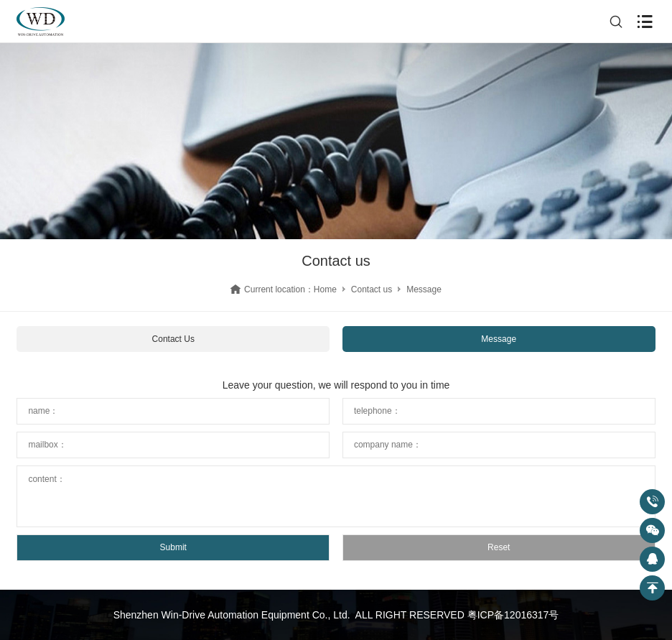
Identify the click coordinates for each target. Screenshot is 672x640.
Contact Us (173, 339)
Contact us (372, 289)
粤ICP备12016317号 (513, 615)
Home (325, 289)
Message (499, 339)
